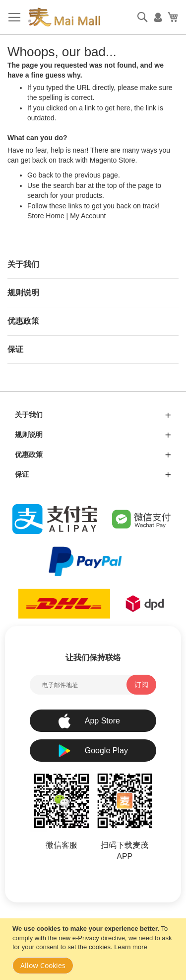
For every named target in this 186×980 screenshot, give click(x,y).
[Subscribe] (141, 685)
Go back (40, 175)
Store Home (46, 216)
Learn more (130, 947)
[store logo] (64, 17)
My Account (88, 216)
